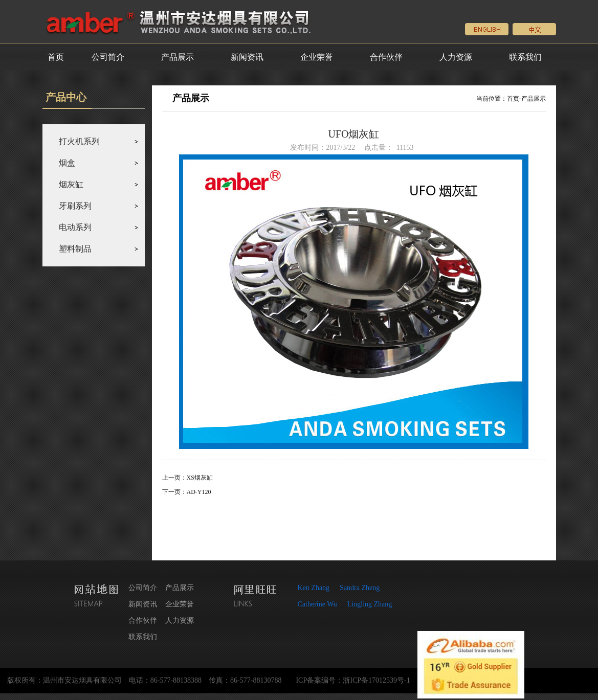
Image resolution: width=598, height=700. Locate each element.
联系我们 (525, 57)
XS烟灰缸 (200, 478)
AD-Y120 (199, 492)
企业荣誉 (317, 57)
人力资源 (456, 57)
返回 (354, 524)
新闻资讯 (247, 57)
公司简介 (108, 57)
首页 (56, 57)
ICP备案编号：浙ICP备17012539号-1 (353, 680)
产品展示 (178, 57)
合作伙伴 (386, 57)
